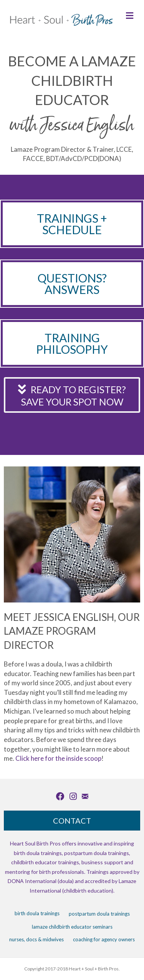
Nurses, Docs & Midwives (36, 939)
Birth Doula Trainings (37, 913)
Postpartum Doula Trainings (99, 914)
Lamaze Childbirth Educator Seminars (72, 927)
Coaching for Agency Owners (104, 939)
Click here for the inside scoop (58, 758)
